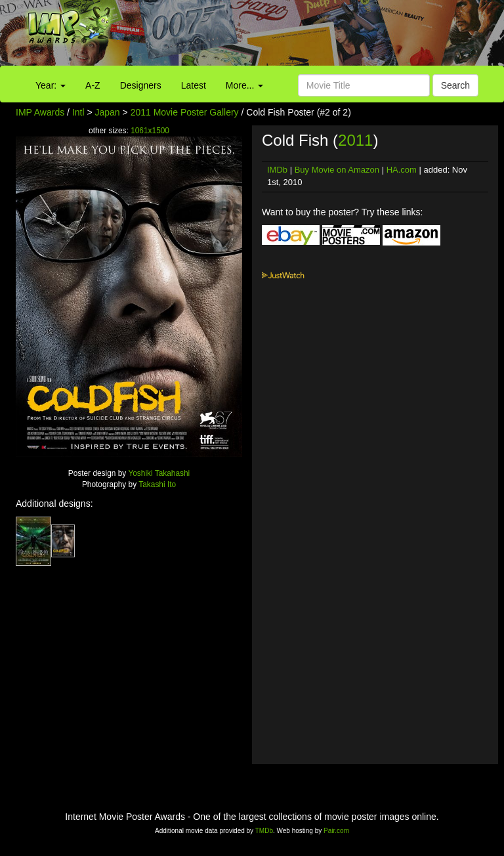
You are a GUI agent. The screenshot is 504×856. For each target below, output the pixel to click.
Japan (108, 112)
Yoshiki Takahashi (159, 473)
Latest (194, 85)
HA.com (402, 170)
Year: (51, 85)
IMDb (277, 170)
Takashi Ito (157, 484)
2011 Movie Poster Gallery (185, 112)
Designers (141, 85)
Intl (78, 112)
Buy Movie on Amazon (337, 170)
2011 (355, 140)
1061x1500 (150, 131)
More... (244, 85)
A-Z (93, 85)
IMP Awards (40, 112)
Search (455, 85)
